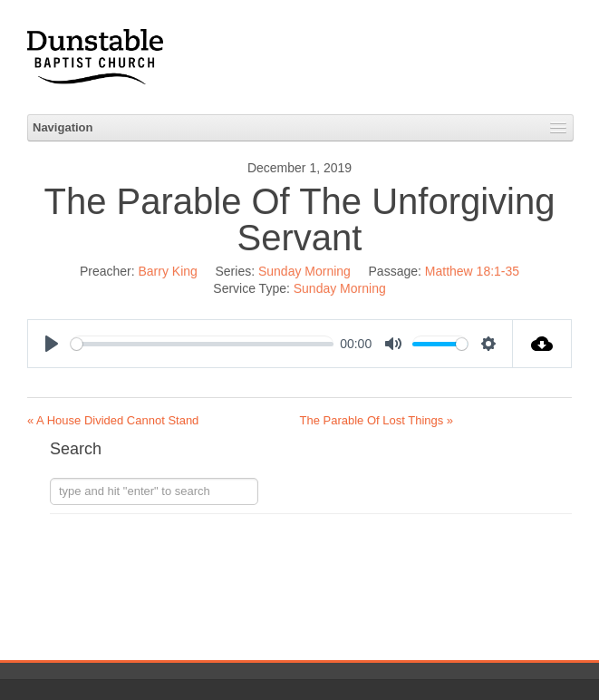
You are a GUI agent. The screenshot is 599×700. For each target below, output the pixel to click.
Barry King (168, 271)
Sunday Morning (304, 271)
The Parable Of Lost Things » (377, 420)
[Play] (52, 344)
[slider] (202, 344)
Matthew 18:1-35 (472, 271)
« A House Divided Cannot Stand (113, 420)
